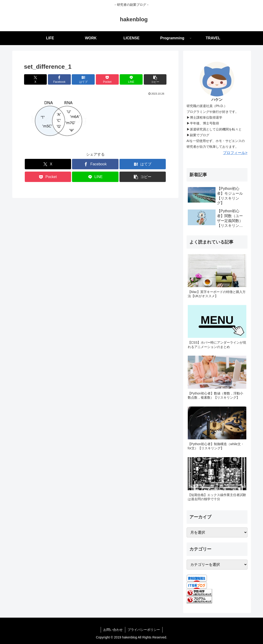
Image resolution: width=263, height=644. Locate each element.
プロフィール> (235, 153)
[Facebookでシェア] (59, 79)
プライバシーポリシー (144, 630)
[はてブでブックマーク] (83, 79)
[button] (155, 79)
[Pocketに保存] (107, 79)
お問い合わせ (113, 630)
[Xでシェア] (36, 79)
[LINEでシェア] (131, 79)
